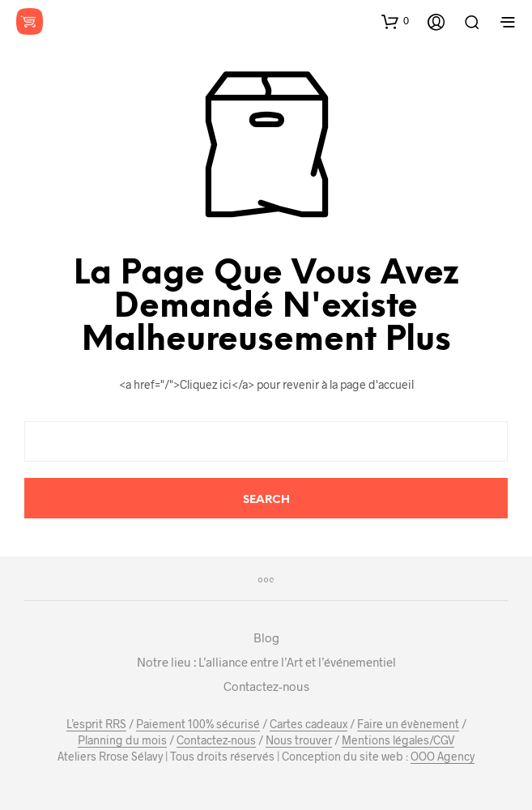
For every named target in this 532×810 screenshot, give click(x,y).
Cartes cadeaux (309, 724)
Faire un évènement (408, 724)
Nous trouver (299, 740)
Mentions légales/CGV (398, 740)
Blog (266, 637)
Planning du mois (122, 740)
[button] (395, 21)
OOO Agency (443, 757)
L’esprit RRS (96, 724)
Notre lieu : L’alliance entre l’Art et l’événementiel (266, 662)
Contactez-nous (266, 686)
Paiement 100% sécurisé (198, 724)
